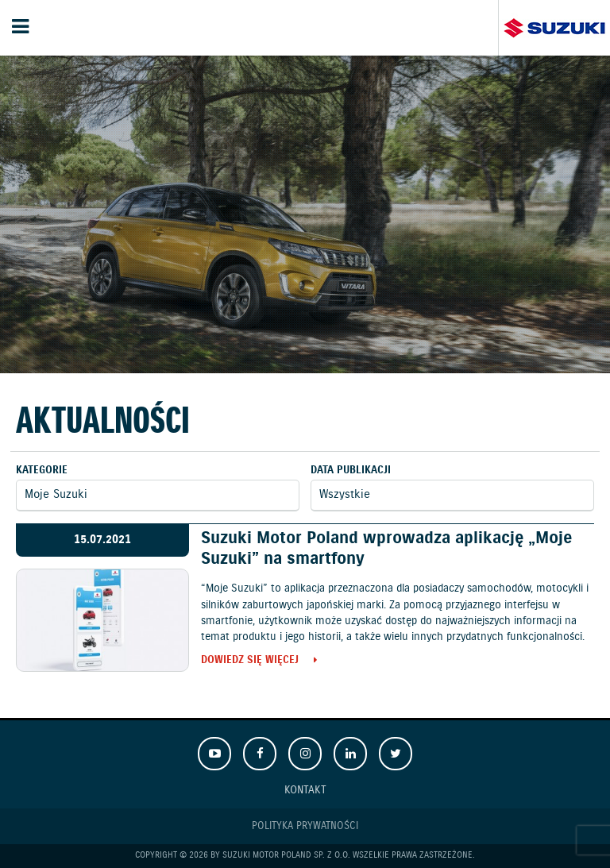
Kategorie (42, 471)
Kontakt (305, 790)
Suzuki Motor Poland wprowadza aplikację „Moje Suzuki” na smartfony (386, 548)
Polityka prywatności (305, 826)
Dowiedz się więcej (250, 661)
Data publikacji (351, 471)
